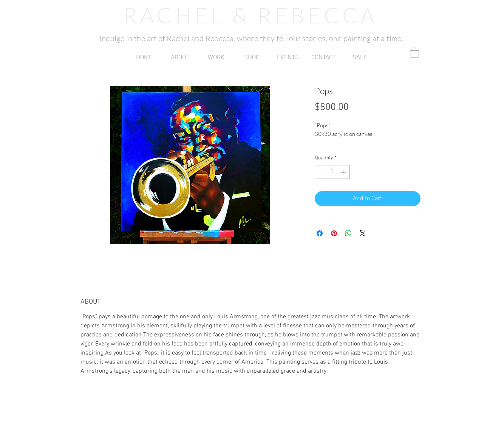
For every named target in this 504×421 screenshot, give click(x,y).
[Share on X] (363, 233)
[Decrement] (321, 172)
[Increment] (344, 172)
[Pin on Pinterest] (334, 233)
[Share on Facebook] (320, 233)
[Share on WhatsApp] (348, 233)
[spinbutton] (332, 172)
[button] (216, 58)
